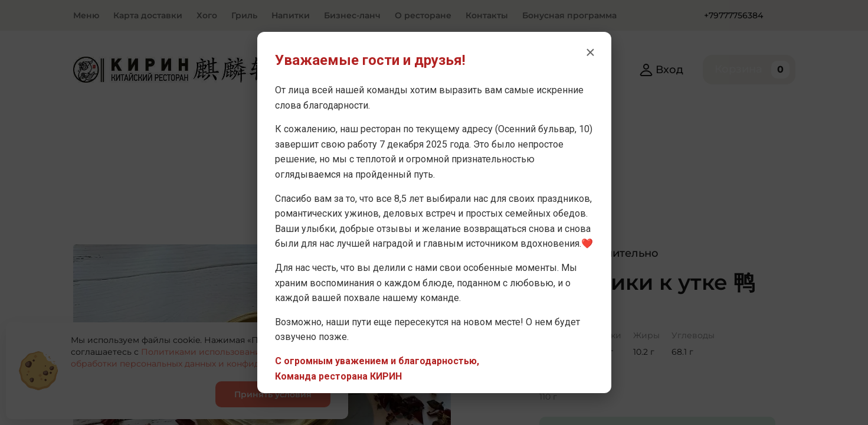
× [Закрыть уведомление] (590, 52)
